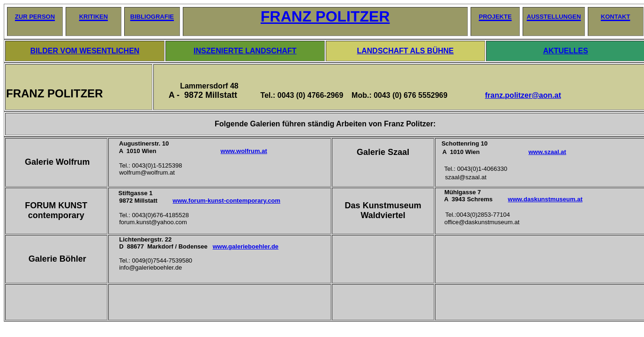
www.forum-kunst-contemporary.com (226, 201)
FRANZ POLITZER (325, 16)
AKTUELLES (566, 51)
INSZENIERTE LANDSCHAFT (245, 51)
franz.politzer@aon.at (523, 95)
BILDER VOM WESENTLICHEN (85, 51)
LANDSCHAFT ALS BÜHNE (405, 51)
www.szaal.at (547, 152)
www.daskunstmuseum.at (545, 199)
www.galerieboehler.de (246, 246)
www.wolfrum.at (244, 151)
